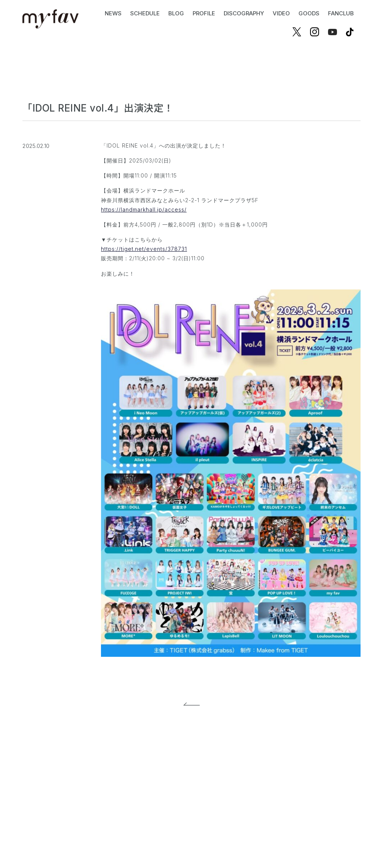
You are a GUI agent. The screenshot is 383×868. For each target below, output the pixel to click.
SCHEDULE (145, 13)
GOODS (309, 13)
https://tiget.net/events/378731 (144, 249)
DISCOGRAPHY (244, 13)
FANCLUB (341, 13)
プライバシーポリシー (169, 779)
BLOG (176, 13)
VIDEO (281, 13)
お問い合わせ (225, 779)
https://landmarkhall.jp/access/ (144, 210)
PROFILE (204, 13)
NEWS (113, 13)
